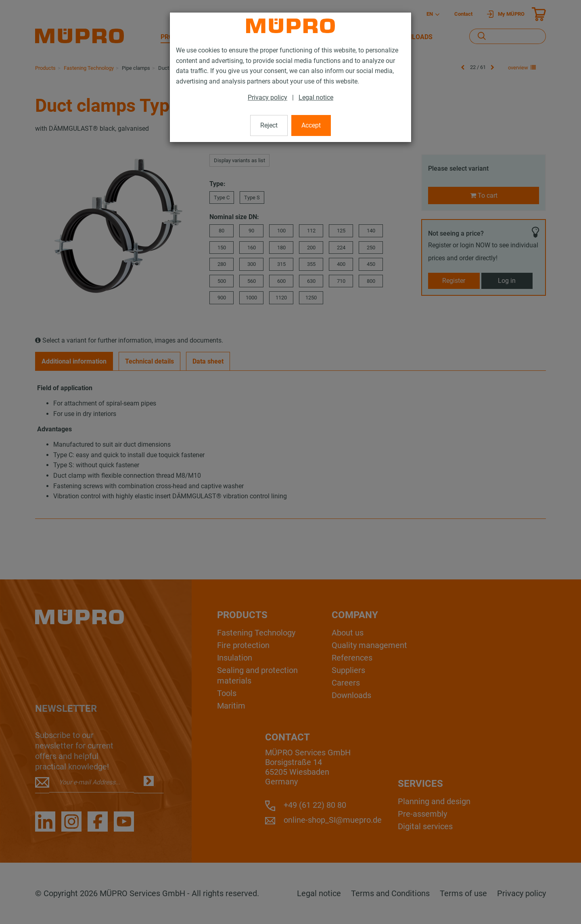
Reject (269, 125)
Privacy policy (268, 97)
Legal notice (316, 97)
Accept (311, 125)
